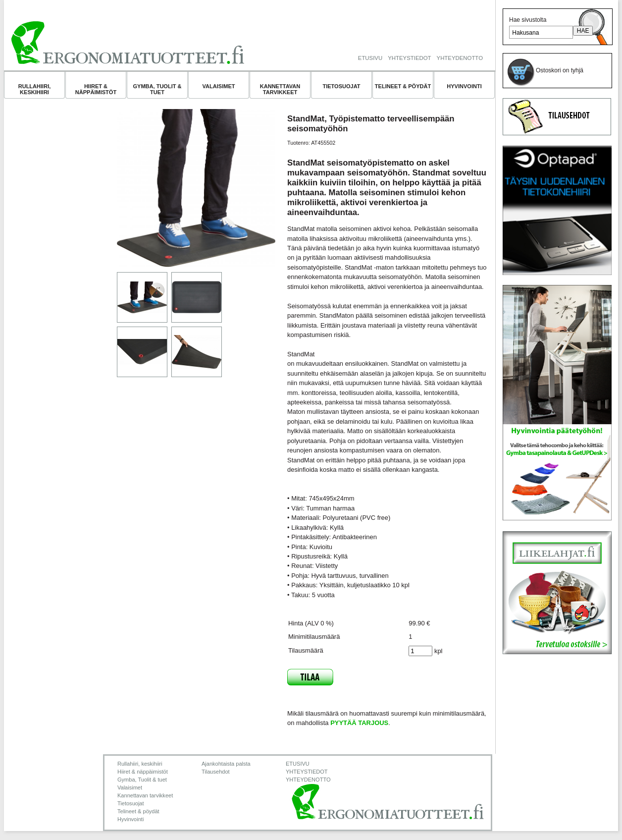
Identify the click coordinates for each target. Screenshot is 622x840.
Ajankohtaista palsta (226, 764)
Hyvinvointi (464, 86)
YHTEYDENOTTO (460, 58)
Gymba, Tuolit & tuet (157, 89)
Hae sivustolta (528, 20)
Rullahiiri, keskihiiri (35, 89)
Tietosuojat (341, 86)
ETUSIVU (370, 58)
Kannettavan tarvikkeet (280, 89)
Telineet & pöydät (403, 86)
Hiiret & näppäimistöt (96, 89)
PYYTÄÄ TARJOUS (359, 723)
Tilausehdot (216, 772)
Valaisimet (219, 86)
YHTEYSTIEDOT (409, 58)
